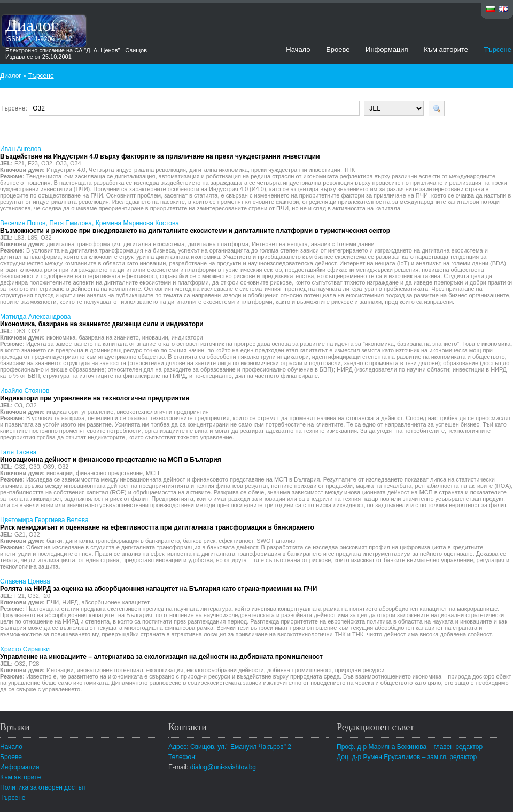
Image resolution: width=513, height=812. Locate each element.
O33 (61, 163)
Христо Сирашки (161, 653)
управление (97, 412)
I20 (46, 596)
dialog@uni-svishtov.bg (223, 767)
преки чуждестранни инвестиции (296, 170)
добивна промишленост (300, 670)
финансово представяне (109, 473)
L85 (32, 238)
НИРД (70, 602)
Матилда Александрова (102, 320)
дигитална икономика (219, 170)
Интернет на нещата (279, 244)
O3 (18, 405)
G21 (20, 534)
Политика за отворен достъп (42, 787)
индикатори (187, 337)
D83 (20, 331)
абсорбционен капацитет (115, 602)
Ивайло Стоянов (95, 395)
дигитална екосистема (154, 244)
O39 (49, 467)
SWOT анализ (276, 541)
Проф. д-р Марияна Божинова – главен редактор (410, 747)
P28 (34, 664)
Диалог (32, 25)
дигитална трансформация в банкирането (122, 541)
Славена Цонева (158, 585)
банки (54, 541)
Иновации (60, 670)
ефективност (236, 541)
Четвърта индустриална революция (137, 170)
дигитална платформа (218, 244)
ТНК (349, 170)
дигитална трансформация (83, 244)
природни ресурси (360, 670)
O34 (76, 163)
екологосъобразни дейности (225, 670)
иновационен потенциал (110, 670)
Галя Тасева (111, 456)
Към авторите (446, 49)
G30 (34, 467)
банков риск (199, 541)
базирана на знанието (108, 337)
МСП (153, 473)
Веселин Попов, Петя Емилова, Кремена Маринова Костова (195, 227)
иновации (155, 337)
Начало (298, 49)
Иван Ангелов (160, 153)
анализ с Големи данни (343, 244)
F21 (20, 163)
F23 (33, 163)
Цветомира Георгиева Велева (157, 524)
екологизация (165, 670)
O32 (47, 163)
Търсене (498, 49)
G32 (20, 467)
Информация (387, 49)
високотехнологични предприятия (163, 412)
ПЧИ (53, 602)
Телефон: (182, 757)
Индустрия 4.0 (66, 170)
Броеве (338, 49)
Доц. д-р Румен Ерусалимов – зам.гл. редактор (407, 757)
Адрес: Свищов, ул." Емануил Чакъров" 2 (230, 747)
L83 (19, 238)
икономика (61, 337)
